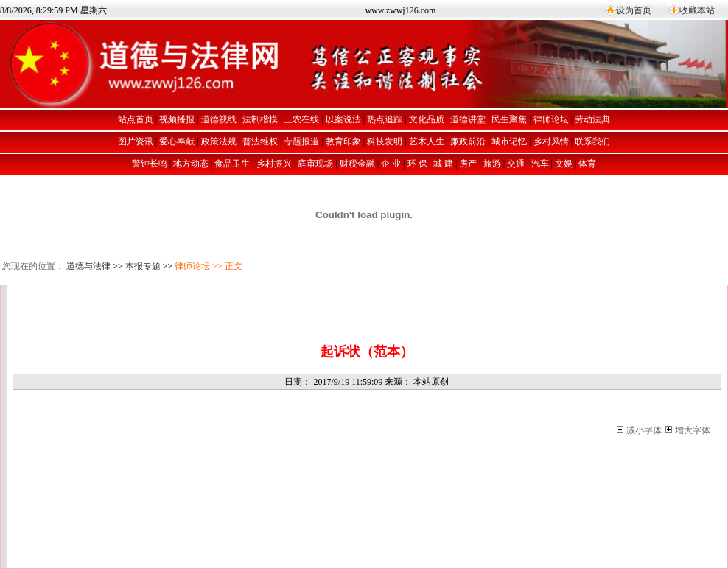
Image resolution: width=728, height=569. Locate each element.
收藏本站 (697, 10)
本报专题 (143, 266)
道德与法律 (88, 266)
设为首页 (634, 10)
